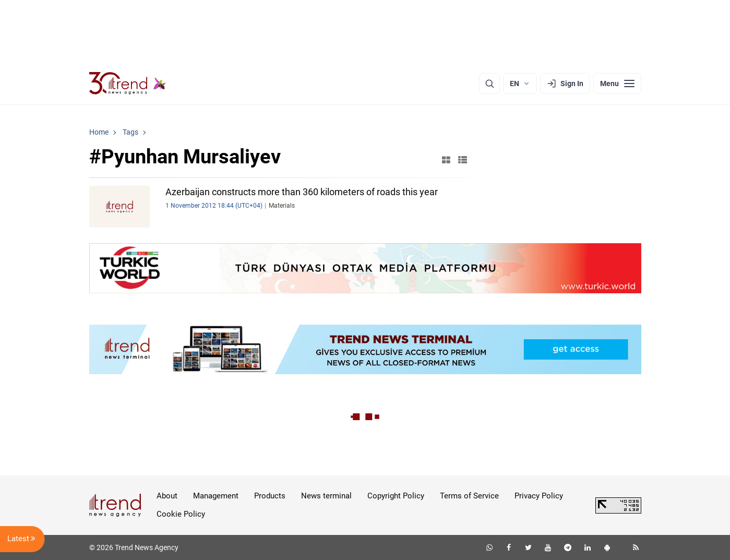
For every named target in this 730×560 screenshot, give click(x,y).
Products (270, 496)
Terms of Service (469, 496)
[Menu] (617, 84)
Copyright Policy (396, 496)
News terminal (326, 496)
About (167, 496)
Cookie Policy (181, 514)
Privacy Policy (539, 496)
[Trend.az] (128, 84)
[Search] (489, 84)
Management (216, 496)
